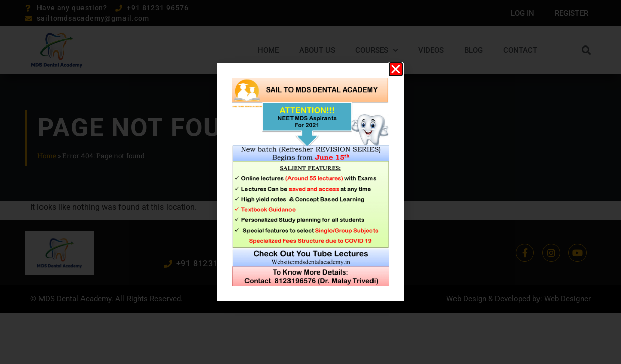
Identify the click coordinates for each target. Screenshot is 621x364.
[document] (310, 182)
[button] (396, 69)
